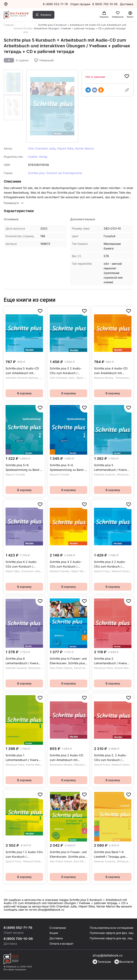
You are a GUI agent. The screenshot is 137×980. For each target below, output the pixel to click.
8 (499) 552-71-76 (55, 4)
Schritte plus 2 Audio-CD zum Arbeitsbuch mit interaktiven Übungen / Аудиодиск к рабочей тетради (67, 758)
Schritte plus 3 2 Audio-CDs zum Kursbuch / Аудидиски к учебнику (110, 564)
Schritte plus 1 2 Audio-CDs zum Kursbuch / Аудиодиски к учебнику (24, 855)
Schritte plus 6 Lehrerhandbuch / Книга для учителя (22, 661)
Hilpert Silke (65, 148)
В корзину (24, 393)
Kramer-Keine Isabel (38, 765)
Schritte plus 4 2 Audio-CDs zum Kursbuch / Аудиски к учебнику (66, 564)
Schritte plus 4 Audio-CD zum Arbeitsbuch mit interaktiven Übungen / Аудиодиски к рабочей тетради (111, 371)
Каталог (46, 15)
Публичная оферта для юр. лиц (111, 939)
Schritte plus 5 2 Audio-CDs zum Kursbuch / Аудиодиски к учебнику (66, 371)
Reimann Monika (104, 378)
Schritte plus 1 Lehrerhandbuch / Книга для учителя (22, 758)
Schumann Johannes (33, 571)
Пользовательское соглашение (111, 928)
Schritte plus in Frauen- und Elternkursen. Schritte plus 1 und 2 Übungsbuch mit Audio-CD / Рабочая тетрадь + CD (68, 855)
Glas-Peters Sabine (61, 668)
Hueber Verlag (38, 157)
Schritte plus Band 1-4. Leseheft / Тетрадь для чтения (110, 855)
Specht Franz (102, 571)
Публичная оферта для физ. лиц (111, 933)
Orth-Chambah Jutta (42, 148)
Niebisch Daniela (59, 571)
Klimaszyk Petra (126, 474)
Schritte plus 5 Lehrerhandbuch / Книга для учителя (110, 468)
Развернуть (11, 203)
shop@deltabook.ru (108, 956)
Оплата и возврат (61, 944)
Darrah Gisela (82, 668)
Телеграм (102, 962)
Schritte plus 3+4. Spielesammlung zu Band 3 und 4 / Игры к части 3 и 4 (68, 468)
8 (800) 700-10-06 (105, 4)
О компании (57, 928)
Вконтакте (124, 962)
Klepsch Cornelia (15, 474)
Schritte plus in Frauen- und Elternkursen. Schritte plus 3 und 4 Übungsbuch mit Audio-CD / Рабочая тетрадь (68, 661)
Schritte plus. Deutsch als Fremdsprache (55, 173)
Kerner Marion (85, 148)
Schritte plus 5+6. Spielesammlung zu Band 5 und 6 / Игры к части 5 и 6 (24, 468)
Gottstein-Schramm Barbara (22, 378)
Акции (53, 933)
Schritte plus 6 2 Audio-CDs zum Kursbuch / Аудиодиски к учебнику (22, 564)
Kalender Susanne (105, 474)
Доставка (56, 939)
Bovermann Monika (61, 765)
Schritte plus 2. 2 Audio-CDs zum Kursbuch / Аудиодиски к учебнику (111, 758)
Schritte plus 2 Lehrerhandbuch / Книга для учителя (110, 661)
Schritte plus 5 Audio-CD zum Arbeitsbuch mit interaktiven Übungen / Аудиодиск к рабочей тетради (22, 371)
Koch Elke (79, 861)
